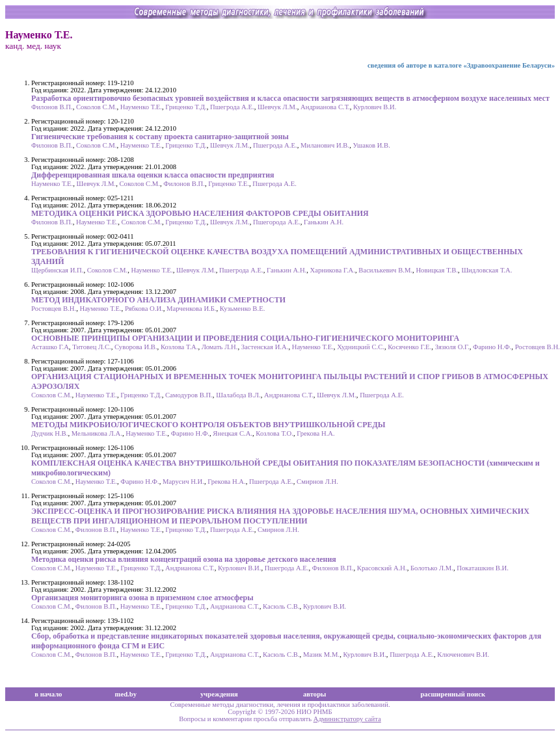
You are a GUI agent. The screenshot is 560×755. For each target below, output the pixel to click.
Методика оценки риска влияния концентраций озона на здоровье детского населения (184, 559)
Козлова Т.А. (180, 347)
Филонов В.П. (52, 107)
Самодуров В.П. (189, 395)
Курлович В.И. (375, 107)
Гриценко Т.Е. (229, 184)
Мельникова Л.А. (97, 433)
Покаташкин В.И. (483, 568)
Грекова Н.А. (316, 433)
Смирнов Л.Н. (317, 482)
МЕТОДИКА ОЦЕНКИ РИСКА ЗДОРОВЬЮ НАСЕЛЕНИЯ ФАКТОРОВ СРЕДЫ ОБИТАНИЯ (200, 213)
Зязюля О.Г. (452, 347)
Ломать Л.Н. (220, 347)
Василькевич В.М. (385, 270)
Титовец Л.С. (92, 347)
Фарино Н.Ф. (492, 347)
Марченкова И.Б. (191, 309)
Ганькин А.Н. (324, 222)
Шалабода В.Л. (238, 395)
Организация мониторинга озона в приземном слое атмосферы (142, 598)
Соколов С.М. (97, 107)
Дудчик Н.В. (49, 433)
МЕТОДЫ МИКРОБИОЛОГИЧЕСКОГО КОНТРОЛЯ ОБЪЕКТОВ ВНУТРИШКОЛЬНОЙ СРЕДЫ (208, 425)
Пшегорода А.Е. (277, 222)
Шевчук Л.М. (277, 107)
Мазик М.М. (321, 655)
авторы (315, 694)
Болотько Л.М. (432, 568)
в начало (48, 694)
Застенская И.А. (265, 347)
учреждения (219, 694)
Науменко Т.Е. (141, 107)
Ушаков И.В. (371, 145)
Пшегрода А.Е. (232, 107)
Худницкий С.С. (361, 347)
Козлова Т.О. (274, 433)
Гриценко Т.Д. (186, 107)
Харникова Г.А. (333, 270)
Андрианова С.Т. (325, 107)
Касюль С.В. (281, 606)
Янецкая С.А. (233, 433)
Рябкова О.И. (144, 309)
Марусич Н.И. (183, 482)
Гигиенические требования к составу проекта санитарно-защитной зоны (160, 137)
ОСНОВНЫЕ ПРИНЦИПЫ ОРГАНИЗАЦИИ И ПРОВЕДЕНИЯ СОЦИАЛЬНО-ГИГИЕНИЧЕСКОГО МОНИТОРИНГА (245, 338)
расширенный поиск (453, 694)
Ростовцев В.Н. (54, 309)
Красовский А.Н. (382, 568)
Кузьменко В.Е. (242, 309)
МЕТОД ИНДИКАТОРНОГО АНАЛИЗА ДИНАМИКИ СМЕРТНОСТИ (158, 300)
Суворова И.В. (136, 347)
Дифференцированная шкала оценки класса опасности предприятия (153, 175)
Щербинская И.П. (57, 270)
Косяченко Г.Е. (409, 347)
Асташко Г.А (50, 347)
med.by (126, 694)
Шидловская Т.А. (487, 270)
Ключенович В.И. (463, 655)
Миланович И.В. (325, 145)
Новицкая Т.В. (437, 270)
